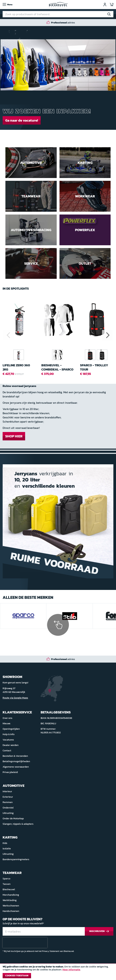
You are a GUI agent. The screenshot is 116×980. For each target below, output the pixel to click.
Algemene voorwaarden (16, 767)
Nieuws (7, 723)
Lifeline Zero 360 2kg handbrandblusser (19, 367)
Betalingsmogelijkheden (16, 761)
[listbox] (97, 355)
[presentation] (25, 943)
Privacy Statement (51, 951)
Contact (7, 751)
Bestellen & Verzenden (15, 756)
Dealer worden (11, 745)
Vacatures (8, 740)
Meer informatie (71, 970)
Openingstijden (11, 729)
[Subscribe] (99, 931)
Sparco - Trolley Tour (94, 367)
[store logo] (58, 5)
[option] (90, 355)
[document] (58, 973)
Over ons (8, 718)
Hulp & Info (9, 734)
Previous (9, 335)
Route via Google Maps (15, 698)
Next (107, 335)
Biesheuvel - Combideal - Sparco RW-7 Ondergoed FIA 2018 (57, 367)
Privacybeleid (10, 772)
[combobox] (58, 14)
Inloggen (105, 5)
